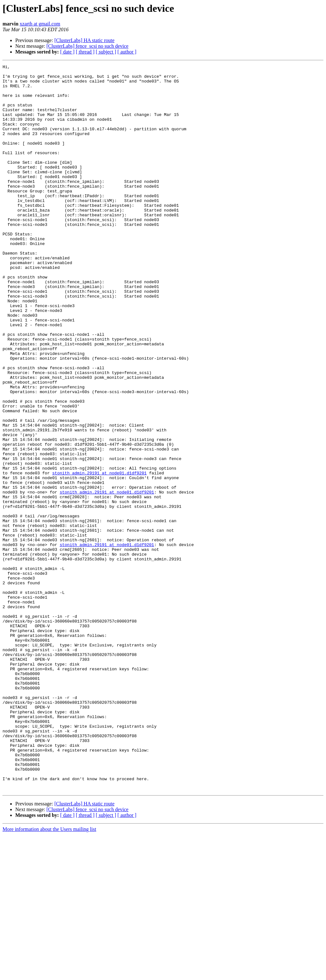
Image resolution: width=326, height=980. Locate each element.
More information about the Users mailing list (49, 974)
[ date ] (67, 52)
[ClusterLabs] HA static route (85, 40)
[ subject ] (106, 52)
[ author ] (127, 52)
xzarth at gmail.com (40, 24)
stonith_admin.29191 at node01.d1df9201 (99, 555)
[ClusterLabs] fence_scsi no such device (88, 46)
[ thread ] (85, 52)
